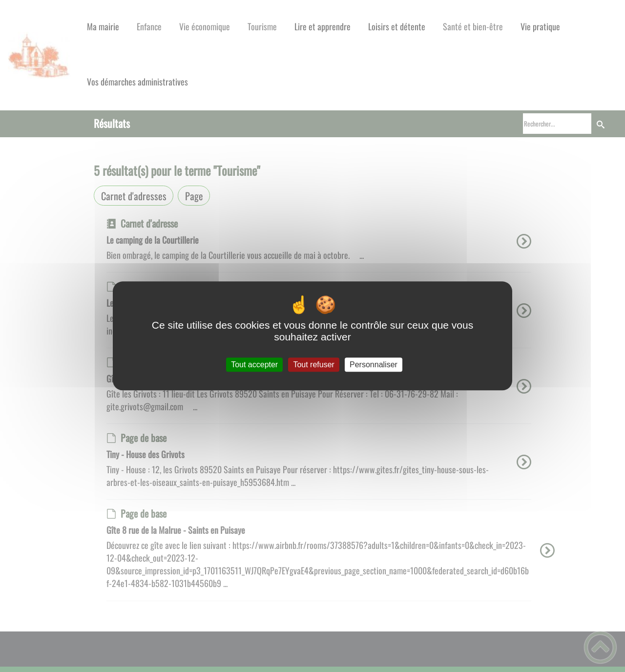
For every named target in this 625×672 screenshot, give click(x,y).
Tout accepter (254, 365)
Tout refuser (313, 365)
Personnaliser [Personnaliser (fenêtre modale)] (374, 365)
